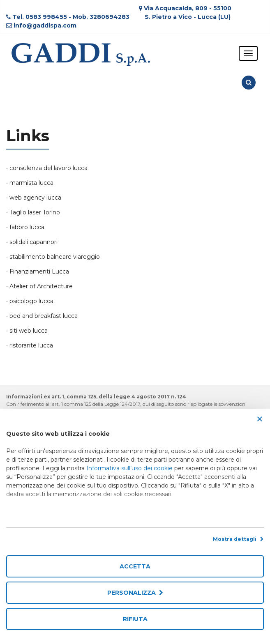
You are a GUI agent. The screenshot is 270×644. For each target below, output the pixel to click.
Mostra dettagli (238, 539)
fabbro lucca (27, 227)
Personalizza (135, 593)
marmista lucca (31, 183)
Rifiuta (135, 619)
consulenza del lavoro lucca (48, 168)
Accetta (135, 566)
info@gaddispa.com (45, 25)
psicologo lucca (31, 301)
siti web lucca (29, 331)
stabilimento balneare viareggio (55, 257)
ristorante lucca (31, 345)
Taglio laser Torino (35, 212)
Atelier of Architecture (41, 286)
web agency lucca (35, 198)
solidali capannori (33, 242)
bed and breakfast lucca (44, 316)
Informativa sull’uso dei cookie (129, 468)
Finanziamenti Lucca (39, 271)
